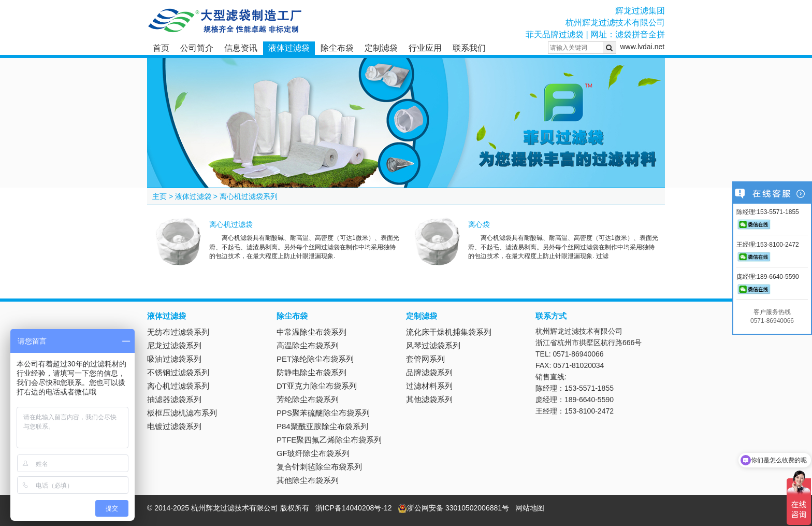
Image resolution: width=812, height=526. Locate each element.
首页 (161, 48)
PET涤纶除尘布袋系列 (315, 359)
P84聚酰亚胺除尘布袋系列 (322, 426)
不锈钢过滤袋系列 (178, 372)
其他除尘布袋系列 (308, 480)
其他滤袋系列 (429, 399)
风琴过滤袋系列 (433, 345)
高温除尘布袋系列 (308, 345)
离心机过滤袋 (231, 224)
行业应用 (425, 48)
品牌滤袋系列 (429, 372)
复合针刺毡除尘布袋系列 (319, 467)
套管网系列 (425, 359)
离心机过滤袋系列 (249, 196)
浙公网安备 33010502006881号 (453, 508)
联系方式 (551, 316)
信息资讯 (241, 48)
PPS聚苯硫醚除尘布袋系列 (323, 413)
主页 (160, 196)
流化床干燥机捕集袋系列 (449, 332)
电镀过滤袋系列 (174, 426)
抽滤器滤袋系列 (174, 399)
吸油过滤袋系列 (174, 359)
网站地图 (530, 508)
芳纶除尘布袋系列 (308, 399)
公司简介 (197, 48)
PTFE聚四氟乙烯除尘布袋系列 (329, 440)
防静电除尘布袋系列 (311, 372)
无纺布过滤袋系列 (178, 332)
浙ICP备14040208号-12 (354, 508)
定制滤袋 (381, 48)
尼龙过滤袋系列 (174, 345)
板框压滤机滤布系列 (182, 413)
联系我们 (469, 48)
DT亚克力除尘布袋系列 (317, 386)
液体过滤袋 (289, 48)
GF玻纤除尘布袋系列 (313, 453)
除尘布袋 (337, 48)
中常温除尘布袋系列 (311, 332)
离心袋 (479, 224)
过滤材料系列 (429, 386)
